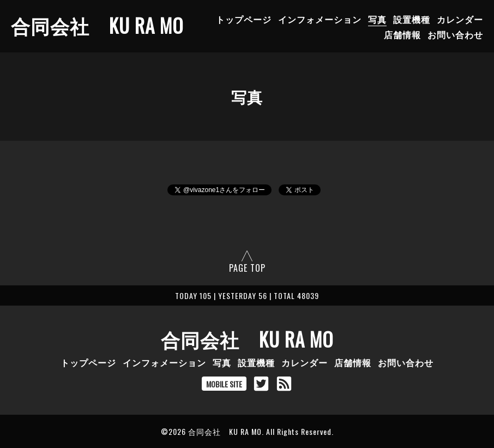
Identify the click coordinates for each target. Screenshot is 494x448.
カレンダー (460, 19)
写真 (377, 19)
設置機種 (412, 19)
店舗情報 (402, 34)
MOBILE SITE (224, 384)
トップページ (244, 19)
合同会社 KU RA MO (97, 25)
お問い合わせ (455, 34)
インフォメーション (320, 19)
